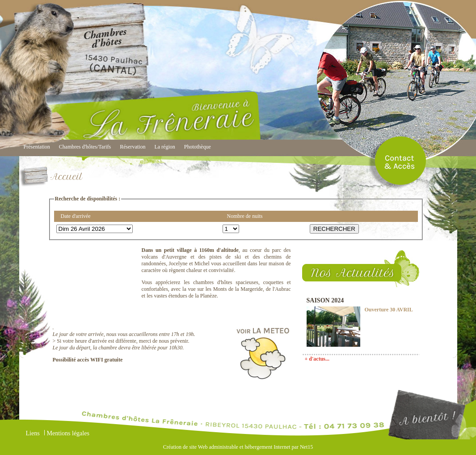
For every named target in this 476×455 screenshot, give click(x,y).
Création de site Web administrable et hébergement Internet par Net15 (238, 447)
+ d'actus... (317, 359)
